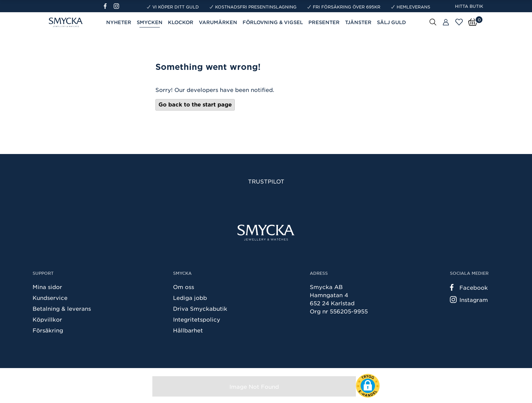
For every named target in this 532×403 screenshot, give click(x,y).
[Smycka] (266, 233)
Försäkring (48, 330)
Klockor (181, 22)
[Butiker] (446, 22)
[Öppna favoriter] (459, 22)
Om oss (184, 287)
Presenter (324, 22)
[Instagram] (118, 6)
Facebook (469, 287)
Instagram (469, 300)
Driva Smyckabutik (200, 308)
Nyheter (119, 22)
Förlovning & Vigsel (273, 22)
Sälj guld (392, 22)
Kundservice (50, 298)
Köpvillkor (47, 319)
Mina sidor (47, 287)
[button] (368, 386)
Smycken (150, 22)
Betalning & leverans (62, 308)
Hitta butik (469, 6)
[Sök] (433, 22)
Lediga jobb (190, 298)
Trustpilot (266, 181)
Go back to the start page (195, 105)
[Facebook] (108, 6)
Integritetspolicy (197, 319)
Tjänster (358, 22)
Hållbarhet (188, 330)
